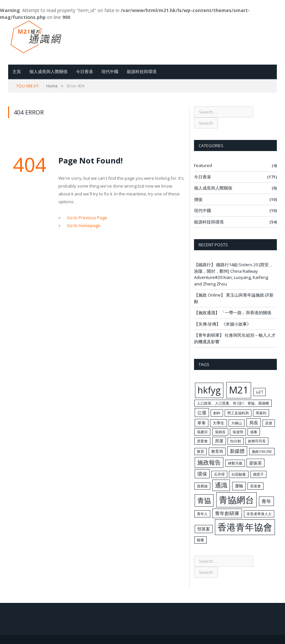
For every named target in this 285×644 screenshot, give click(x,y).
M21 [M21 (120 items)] (239, 390)
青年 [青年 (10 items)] (266, 501)
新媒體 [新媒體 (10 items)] (237, 451)
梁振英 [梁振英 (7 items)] (255, 463)
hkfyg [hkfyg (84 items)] (209, 390)
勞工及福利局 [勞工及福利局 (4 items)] (238, 413)
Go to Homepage (84, 225)
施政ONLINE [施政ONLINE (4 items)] (262, 452)
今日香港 (84, 71)
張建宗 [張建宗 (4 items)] (202, 432)
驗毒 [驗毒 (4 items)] (201, 540)
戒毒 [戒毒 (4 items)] (254, 432)
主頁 (17, 71)
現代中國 (110, 71)
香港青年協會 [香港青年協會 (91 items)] (245, 527)
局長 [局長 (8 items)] (254, 423)
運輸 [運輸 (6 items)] (239, 486)
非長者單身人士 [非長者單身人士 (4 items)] (259, 514)
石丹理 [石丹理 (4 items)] (219, 474)
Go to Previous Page (87, 218)
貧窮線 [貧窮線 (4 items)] (202, 486)
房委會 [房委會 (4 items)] (202, 441)
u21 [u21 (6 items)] (260, 392)
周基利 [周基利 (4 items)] (261, 413)
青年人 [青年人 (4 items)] (202, 514)
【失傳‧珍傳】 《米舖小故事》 (223, 324)
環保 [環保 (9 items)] (202, 474)
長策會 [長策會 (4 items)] (255, 486)
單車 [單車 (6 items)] (202, 423)
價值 (198, 199)
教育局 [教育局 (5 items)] (217, 451)
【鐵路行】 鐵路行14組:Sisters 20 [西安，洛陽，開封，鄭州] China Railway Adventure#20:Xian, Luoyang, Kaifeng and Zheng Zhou (233, 274)
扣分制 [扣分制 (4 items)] (236, 441)
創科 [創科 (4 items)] (217, 413)
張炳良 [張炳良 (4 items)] (220, 432)
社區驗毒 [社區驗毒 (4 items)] (239, 474)
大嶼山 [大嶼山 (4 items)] (237, 423)
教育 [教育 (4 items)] (201, 452)
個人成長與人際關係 (48, 71)
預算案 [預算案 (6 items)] (204, 529)
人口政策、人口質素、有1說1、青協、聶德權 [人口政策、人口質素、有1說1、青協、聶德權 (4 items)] (233, 403)
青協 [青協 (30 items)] (204, 500)
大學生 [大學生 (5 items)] (218, 423)
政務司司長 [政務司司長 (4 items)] (257, 441)
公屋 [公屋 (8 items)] (202, 413)
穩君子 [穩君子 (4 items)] (258, 474)
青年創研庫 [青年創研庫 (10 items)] (227, 513)
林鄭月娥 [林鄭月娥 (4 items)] (235, 463)
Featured (203, 165)
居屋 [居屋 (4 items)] (269, 423)
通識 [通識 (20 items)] (221, 485)
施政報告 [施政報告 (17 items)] (209, 462)
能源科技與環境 (142, 71)
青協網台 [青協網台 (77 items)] (236, 500)
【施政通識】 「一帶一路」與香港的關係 (233, 313)
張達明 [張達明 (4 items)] (238, 432)
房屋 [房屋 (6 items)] (219, 441)
